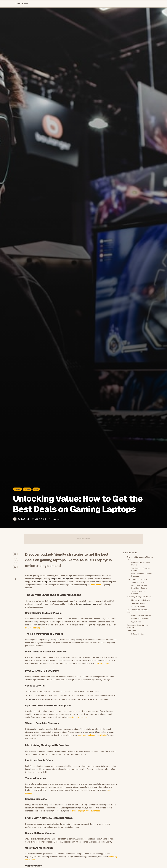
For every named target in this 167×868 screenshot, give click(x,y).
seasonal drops (104, 664)
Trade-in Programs (138, 603)
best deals (96, 585)
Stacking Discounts (139, 607)
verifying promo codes (79, 717)
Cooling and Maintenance (141, 619)
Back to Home (21, 4)
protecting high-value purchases (86, 811)
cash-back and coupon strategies (92, 735)
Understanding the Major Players (141, 564)
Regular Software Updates (141, 615)
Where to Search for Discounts (139, 592)
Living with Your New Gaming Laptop (138, 611)
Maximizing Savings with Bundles (139, 597)
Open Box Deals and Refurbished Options (139, 587)
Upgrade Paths (137, 622)
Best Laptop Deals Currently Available (138, 626)
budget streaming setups (36, 628)
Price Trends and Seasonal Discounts (141, 575)
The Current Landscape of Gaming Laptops (140, 558)
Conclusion (131, 631)
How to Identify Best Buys (137, 579)
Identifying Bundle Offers (141, 600)
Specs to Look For (138, 582)
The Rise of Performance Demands (141, 569)
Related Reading (137, 634)
